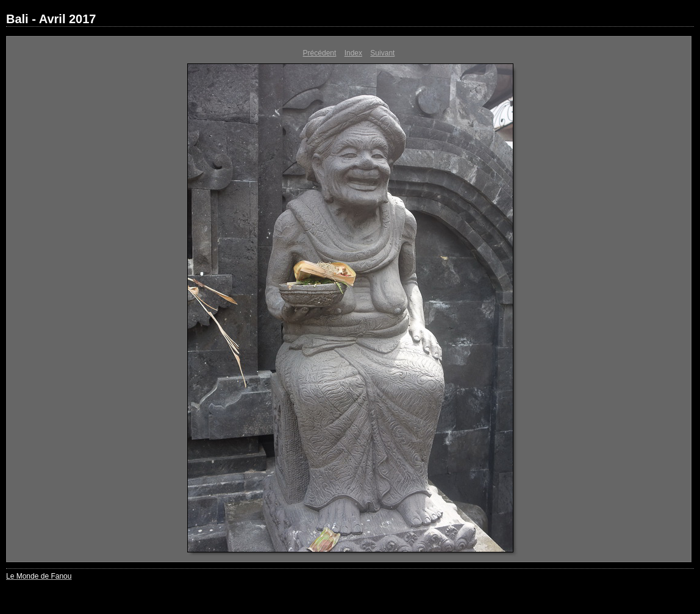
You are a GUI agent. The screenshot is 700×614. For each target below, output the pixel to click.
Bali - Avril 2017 (51, 19)
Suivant (382, 53)
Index (353, 53)
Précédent (320, 53)
